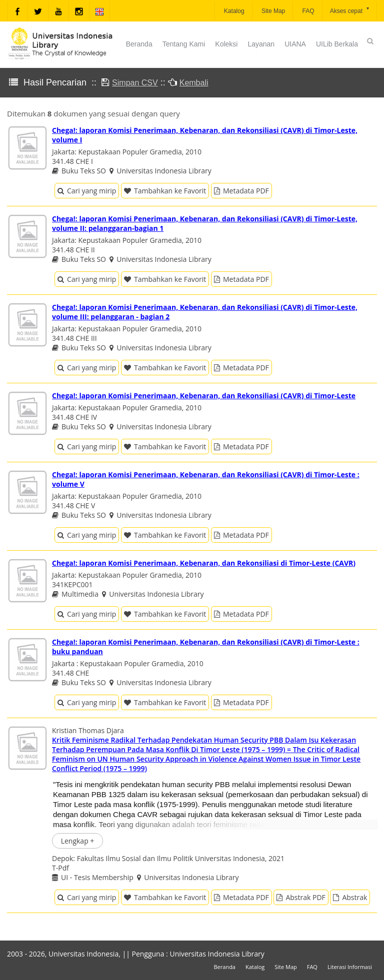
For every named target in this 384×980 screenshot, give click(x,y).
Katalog (233, 11)
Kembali (194, 83)
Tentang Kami (184, 44)
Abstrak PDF (301, 897)
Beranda (139, 44)
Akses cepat (350, 10)
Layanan (261, 44)
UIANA (295, 44)
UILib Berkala (337, 44)
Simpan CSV (135, 83)
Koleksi (226, 44)
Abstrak (350, 897)
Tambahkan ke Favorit (165, 191)
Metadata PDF (241, 191)
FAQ (307, 11)
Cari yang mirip (87, 191)
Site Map (273, 11)
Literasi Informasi (350, 967)
